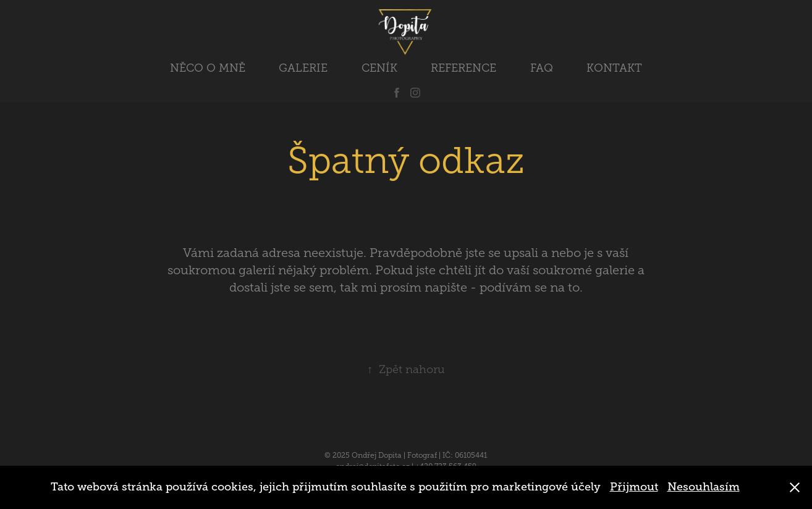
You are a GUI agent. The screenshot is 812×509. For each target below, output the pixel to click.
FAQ (542, 68)
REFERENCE (463, 68)
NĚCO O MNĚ (208, 68)
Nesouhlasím (704, 487)
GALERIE (303, 68)
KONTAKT (614, 68)
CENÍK (379, 68)
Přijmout (634, 487)
